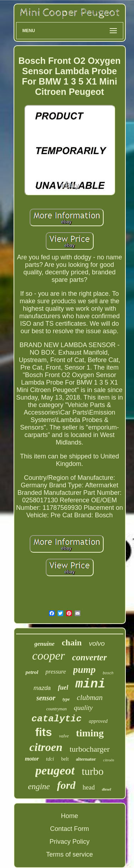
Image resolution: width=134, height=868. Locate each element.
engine (39, 786)
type (66, 699)
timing (90, 733)
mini (90, 684)
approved (98, 721)
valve (64, 736)
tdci (50, 759)
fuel (63, 687)
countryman (56, 709)
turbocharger (90, 749)
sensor (46, 698)
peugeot (55, 770)
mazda (42, 688)
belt (65, 759)
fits (44, 732)
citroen (46, 747)
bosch (108, 673)
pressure (56, 672)
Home (69, 816)
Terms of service (70, 854)
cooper (49, 656)
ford (66, 785)
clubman (90, 697)
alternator (86, 759)
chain (72, 643)
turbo (93, 771)
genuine (44, 644)
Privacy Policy (69, 842)
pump (85, 670)
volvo (97, 643)
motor (32, 759)
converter (90, 657)
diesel (106, 789)
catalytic (56, 719)
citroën (109, 760)
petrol (32, 672)
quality (83, 708)
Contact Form (70, 829)
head (89, 787)
